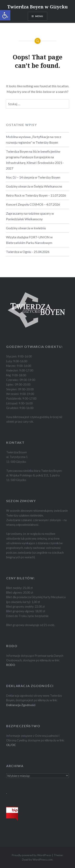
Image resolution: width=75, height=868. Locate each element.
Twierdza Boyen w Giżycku (38, 7)
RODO (11, 665)
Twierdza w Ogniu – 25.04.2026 (28, 252)
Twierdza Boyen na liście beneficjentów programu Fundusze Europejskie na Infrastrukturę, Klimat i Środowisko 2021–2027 (35, 160)
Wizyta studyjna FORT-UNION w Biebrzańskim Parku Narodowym (29, 240)
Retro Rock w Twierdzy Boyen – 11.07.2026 (36, 195)
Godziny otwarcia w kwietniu (26, 228)
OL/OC (11, 745)
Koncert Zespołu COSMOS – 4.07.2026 (33, 204)
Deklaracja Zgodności (21, 705)
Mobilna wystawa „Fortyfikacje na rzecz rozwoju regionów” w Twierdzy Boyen (34, 140)
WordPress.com (43, 859)
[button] (5, 15)
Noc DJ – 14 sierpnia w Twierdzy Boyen (33, 177)
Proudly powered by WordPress (31, 855)
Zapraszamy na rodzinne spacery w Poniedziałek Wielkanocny (30, 216)
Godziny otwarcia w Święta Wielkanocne (34, 186)
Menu (39, 16)
